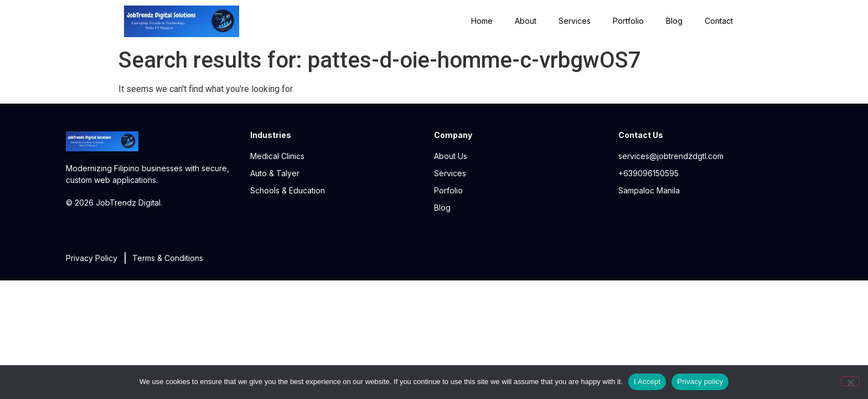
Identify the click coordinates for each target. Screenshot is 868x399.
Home (482, 21)
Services (575, 21)
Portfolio (628, 21)
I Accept (647, 382)
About (526, 21)
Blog (674, 21)
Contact (719, 21)
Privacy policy (700, 382)
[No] (850, 381)
